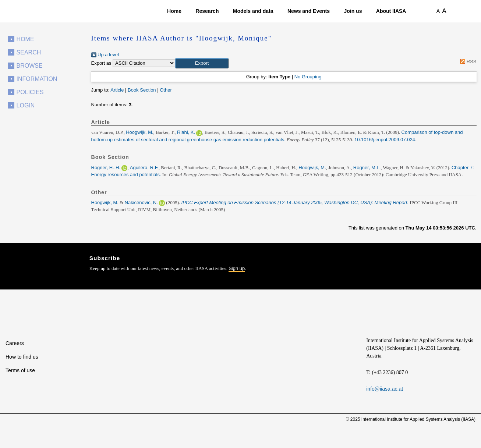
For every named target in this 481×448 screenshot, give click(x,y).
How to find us (22, 357)
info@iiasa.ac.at (385, 389)
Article (117, 90)
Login (26, 105)
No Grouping (308, 77)
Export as (101, 63)
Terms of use (20, 370)
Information (37, 79)
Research (207, 11)
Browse (30, 66)
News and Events (309, 11)
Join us (353, 11)
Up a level (105, 55)
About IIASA (391, 11)
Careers (15, 343)
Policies (30, 92)
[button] (202, 63)
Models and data (253, 11)
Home (174, 11)
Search (29, 52)
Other (166, 90)
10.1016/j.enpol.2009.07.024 (385, 140)
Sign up (237, 268)
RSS (467, 62)
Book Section (142, 90)
